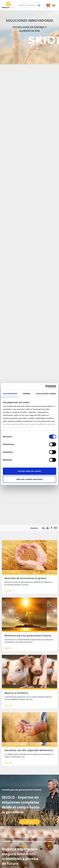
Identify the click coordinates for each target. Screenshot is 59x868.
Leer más (8, 591)
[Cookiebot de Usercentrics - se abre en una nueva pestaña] (45, 387)
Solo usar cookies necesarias (29, 479)
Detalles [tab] (27, 393)
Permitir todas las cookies (29, 471)
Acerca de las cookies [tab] (46, 393)
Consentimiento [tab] (10, 393)
